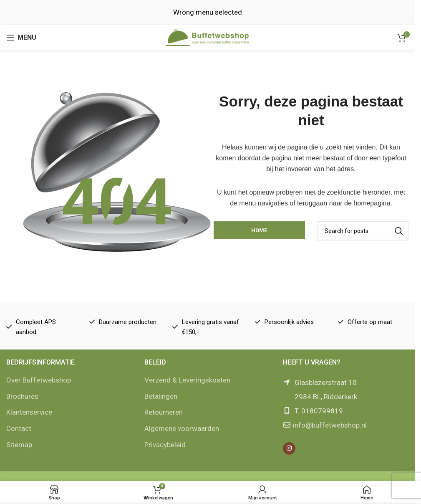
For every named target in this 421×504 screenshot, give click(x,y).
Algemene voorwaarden (182, 428)
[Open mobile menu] (21, 38)
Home (259, 230)
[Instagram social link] (289, 448)
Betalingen (161, 396)
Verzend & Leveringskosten (187, 380)
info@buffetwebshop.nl (330, 425)
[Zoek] (363, 231)
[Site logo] (207, 37)
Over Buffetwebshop (39, 380)
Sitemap (19, 445)
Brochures (22, 396)
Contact (19, 428)
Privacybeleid (165, 445)
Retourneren (164, 412)
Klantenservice (29, 412)
